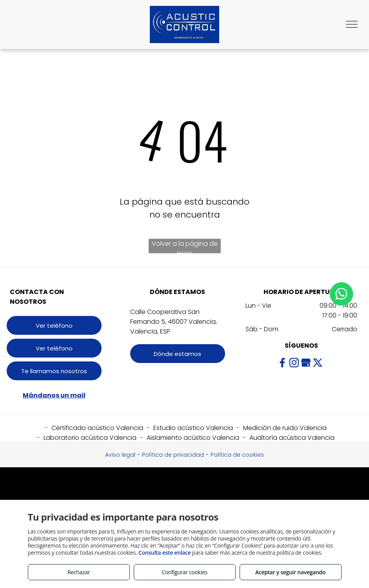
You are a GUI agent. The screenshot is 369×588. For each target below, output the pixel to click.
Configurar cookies (184, 572)
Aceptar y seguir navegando (290, 572)
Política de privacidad (173, 455)
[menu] (352, 24)
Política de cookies (237, 455)
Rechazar (79, 572)
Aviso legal (120, 455)
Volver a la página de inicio (185, 246)
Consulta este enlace (165, 553)
